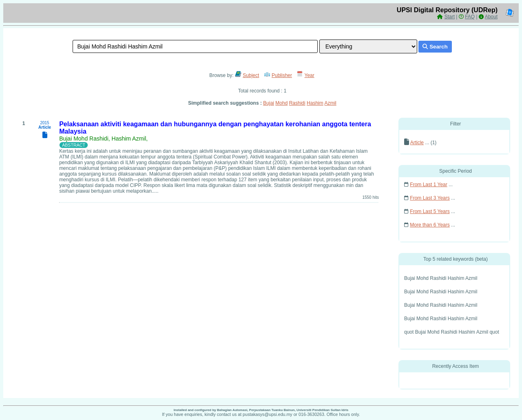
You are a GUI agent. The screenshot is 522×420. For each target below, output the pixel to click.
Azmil (330, 103)
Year (310, 75)
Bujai (269, 103)
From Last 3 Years (430, 198)
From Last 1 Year (428, 185)
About (491, 17)
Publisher (282, 75)
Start (450, 17)
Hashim (315, 103)
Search (435, 47)
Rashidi (297, 103)
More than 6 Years (430, 225)
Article (417, 143)
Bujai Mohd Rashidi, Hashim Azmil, (103, 139)
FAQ (470, 17)
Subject (251, 75)
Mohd (281, 103)
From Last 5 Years (430, 211)
